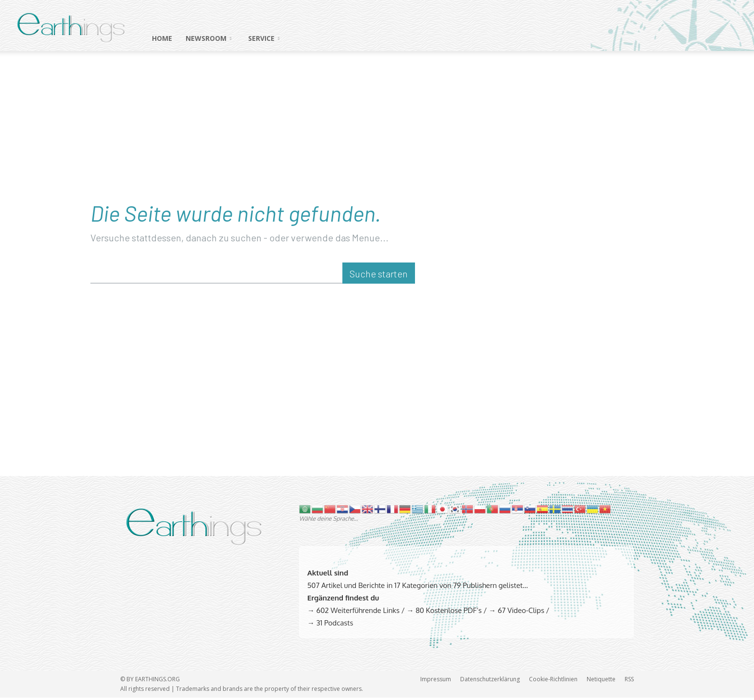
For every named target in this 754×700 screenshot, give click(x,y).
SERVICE (264, 38)
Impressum (436, 681)
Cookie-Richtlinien (553, 681)
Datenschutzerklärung (490, 681)
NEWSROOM (208, 38)
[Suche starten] (379, 276)
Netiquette (601, 681)
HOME (162, 38)
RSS (629, 681)
